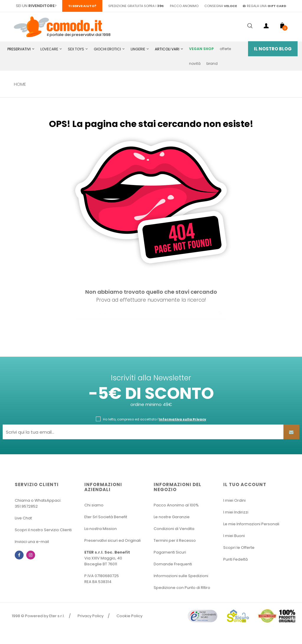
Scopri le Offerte (239, 548)
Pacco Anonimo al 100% (176, 505)
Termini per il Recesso (175, 540)
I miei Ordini (234, 500)
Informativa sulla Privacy (183, 419)
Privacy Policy (91, 616)
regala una (264, 6)
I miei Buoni (234, 536)
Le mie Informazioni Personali (251, 524)
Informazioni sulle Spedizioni (181, 576)
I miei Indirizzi (236, 512)
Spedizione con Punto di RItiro (182, 588)
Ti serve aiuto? (82, 6)
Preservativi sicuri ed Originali (113, 540)
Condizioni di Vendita (174, 529)
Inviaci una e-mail (32, 542)
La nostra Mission (101, 529)
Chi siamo (94, 505)
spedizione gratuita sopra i (136, 6)
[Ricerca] (151, 313)
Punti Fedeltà (235, 559)
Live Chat (23, 518)
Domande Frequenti (173, 564)
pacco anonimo (184, 6)
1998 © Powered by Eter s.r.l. (38, 616)
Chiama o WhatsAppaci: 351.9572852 (38, 503)
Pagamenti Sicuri (170, 552)
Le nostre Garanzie (172, 517)
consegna (221, 6)
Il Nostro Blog (273, 49)
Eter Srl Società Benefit (106, 517)
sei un (35, 6)
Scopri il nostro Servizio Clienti (43, 530)
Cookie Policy (129, 616)
